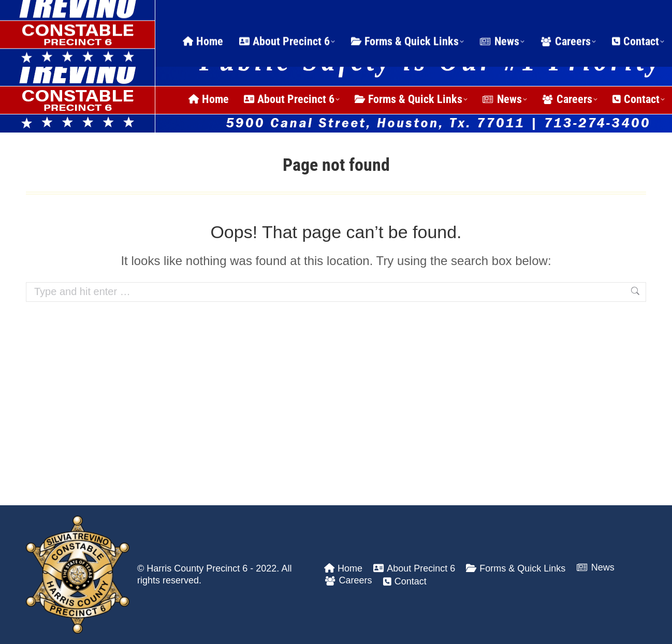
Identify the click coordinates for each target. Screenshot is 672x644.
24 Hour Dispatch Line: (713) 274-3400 (134, 13)
